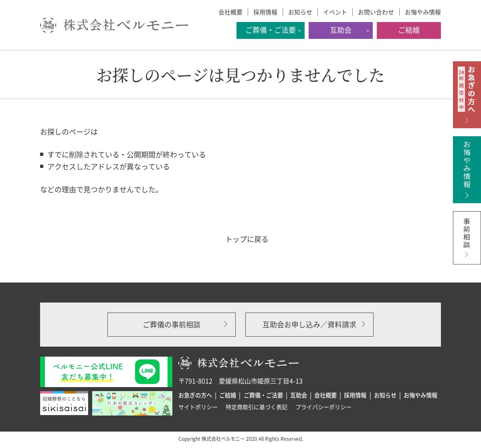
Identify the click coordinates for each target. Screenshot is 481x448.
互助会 (341, 30)
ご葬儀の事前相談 (172, 324)
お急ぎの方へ (195, 395)
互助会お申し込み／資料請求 (309, 324)
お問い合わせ (376, 12)
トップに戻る (247, 239)
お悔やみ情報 (423, 12)
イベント (335, 12)
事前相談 (467, 245)
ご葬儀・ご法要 (271, 30)
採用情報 (265, 12)
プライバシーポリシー (323, 407)
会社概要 (230, 12)
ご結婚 (409, 30)
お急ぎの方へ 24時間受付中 (467, 95)
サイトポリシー (198, 407)
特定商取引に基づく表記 (257, 407)
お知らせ (300, 12)
